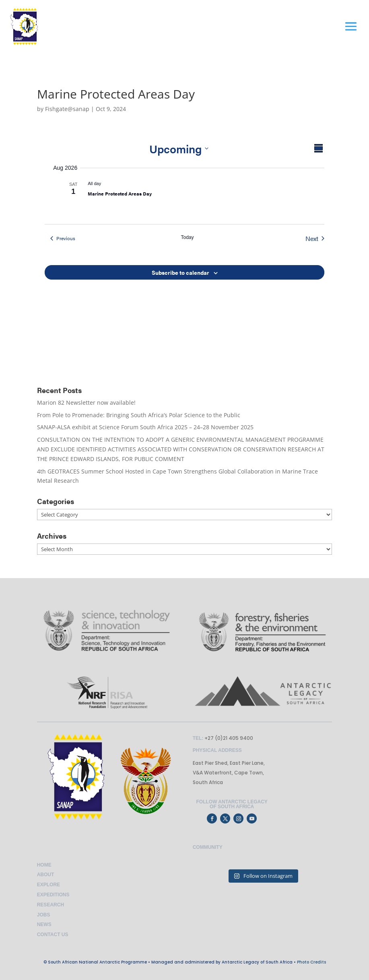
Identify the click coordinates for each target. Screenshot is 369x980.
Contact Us (53, 935)
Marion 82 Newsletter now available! (86, 402)
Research (51, 905)
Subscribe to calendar (180, 272)
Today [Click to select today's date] (187, 237)
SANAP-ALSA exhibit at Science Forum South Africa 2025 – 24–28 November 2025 (145, 427)
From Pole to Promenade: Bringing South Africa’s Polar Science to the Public (139, 415)
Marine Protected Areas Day (120, 194)
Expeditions (53, 895)
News (44, 924)
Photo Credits (311, 962)
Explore (48, 885)
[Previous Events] (63, 239)
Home (44, 865)
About (46, 875)
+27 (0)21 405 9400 (228, 738)
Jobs (44, 915)
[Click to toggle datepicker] (179, 148)
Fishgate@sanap (67, 109)
